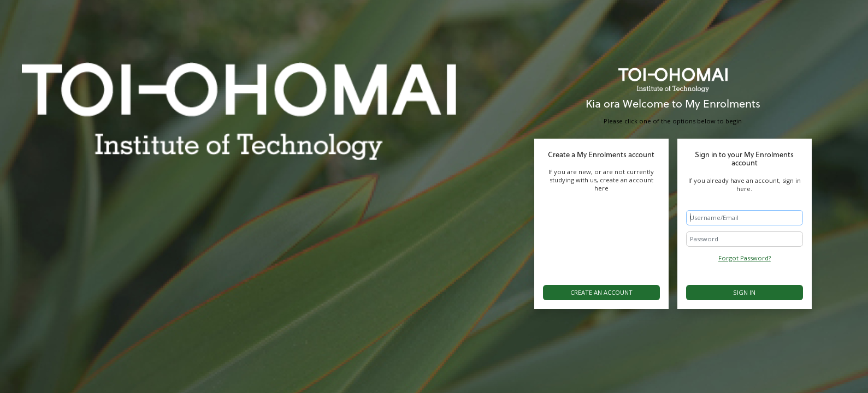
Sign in (744, 292)
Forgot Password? (745, 258)
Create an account (601, 292)
